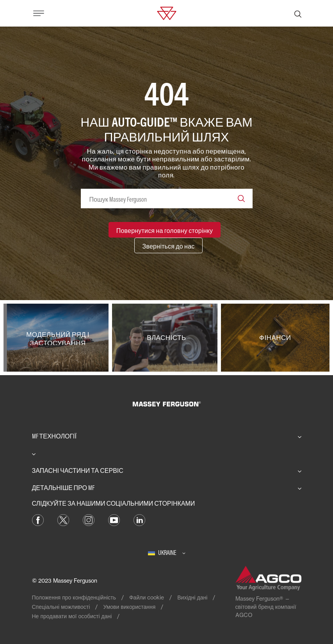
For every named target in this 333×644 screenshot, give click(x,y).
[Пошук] (298, 13)
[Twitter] (63, 519)
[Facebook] (38, 519)
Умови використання (129, 607)
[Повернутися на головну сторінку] (165, 230)
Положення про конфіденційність (74, 597)
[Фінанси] (275, 338)
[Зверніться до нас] (169, 245)
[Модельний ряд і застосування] (58, 338)
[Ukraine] (167, 553)
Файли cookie (147, 597)
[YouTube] (114, 519)
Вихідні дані (192, 597)
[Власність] (166, 338)
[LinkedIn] (139, 519)
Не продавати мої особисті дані (72, 616)
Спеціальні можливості (61, 607)
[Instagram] (89, 519)
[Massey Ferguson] (166, 13)
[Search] (241, 199)
